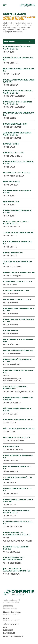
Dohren (14, 185)
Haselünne (16, 267)
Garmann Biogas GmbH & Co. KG (18, 59)
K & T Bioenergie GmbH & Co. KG (18, 243)
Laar (12, 147)
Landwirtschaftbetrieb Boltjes (16, 548)
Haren (13, 285)
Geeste (13, 236)
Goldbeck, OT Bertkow (22, 392)
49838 (6, 85)
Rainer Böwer (11, 330)
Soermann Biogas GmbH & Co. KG (19, 114)
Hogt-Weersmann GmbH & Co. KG (19, 70)
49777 (6, 176)
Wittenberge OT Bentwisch (17, 541)
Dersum (14, 461)
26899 (6, 483)
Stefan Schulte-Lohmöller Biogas (18, 478)
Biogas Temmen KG (13, 253)
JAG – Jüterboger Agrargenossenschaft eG (17, 570)
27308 (6, 450)
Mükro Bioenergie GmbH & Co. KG (17, 410)
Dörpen (14, 494)
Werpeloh (15, 227)
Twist (13, 52)
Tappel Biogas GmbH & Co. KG (18, 233)
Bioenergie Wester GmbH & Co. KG (17, 212)
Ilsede (13, 423)
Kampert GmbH (11, 144)
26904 (6, 472)
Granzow (15, 552)
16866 (6, 552)
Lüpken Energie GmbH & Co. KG (18, 490)
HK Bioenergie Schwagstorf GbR (18, 340)
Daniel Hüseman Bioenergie (18, 350)
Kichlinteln (16, 450)
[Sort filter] (17, 42)
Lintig (13, 432)
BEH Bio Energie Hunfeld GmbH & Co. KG (16, 512)
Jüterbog (15, 574)
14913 (6, 574)
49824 (6, 147)
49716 (6, 294)
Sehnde (14, 414)
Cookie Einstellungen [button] (13, 636)
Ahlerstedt (16, 527)
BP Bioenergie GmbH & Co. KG (18, 420)
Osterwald (16, 127)
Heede (13, 505)
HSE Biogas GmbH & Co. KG (17, 173)
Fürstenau (15, 344)
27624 (6, 432)
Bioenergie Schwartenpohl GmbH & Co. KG (18, 92)
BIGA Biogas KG (11, 446)
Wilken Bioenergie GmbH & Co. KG (17, 192)
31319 (6, 414)
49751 (6, 227)
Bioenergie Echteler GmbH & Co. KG (18, 163)
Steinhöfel (16, 563)
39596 (6, 392)
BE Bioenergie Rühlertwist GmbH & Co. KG (18, 48)
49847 (6, 74)
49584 (6, 344)
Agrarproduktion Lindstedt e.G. (19, 371)
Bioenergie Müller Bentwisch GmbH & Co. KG (17, 534)
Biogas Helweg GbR (13, 153)
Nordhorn (16, 353)
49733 (6, 276)
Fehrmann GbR (11, 202)
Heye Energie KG (12, 182)
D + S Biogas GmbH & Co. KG (17, 299)
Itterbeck (15, 74)
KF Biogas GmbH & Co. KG (16, 290)
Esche (13, 118)
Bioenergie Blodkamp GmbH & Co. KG (18, 500)
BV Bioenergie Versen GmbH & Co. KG (19, 309)
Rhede (13, 483)
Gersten (14, 85)
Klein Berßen (17, 176)
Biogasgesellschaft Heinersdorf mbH (14, 559)
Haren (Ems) (16, 276)
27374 (6, 441)
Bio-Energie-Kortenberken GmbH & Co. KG (17, 103)
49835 (6, 96)
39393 (6, 403)
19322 (6, 538)
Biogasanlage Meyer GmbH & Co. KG (19, 320)
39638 (6, 375)
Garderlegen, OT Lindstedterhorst (13, 380)
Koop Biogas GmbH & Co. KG (18, 282)
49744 (6, 236)
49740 (6, 267)
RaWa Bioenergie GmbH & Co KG (18, 456)
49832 (6, 63)
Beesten (14, 63)
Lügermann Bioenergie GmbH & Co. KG (19, 81)
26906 (6, 461)
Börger (14, 472)
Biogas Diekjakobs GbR (15, 124)
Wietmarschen (18, 96)
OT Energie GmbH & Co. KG (17, 437)
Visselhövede (17, 441)
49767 (6, 52)
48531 (6, 353)
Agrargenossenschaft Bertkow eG (15, 388)
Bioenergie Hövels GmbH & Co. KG (17, 360)
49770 (6, 185)
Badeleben (16, 403)
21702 (6, 527)
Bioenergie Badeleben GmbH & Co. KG (18, 399)
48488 (6, 364)
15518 (6, 563)
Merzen (14, 333)
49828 (6, 118)
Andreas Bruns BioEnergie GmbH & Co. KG (17, 134)
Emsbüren (15, 364)
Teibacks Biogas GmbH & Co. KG (18, 263)
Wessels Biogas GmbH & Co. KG (19, 273)
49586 (6, 333)
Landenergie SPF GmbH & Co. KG (18, 523)
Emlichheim (16, 156)
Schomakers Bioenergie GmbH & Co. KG (16, 223)
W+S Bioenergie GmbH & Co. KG (17, 467)
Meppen (14, 294)
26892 (6, 494)
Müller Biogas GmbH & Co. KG (19, 429)
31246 (6, 423)
